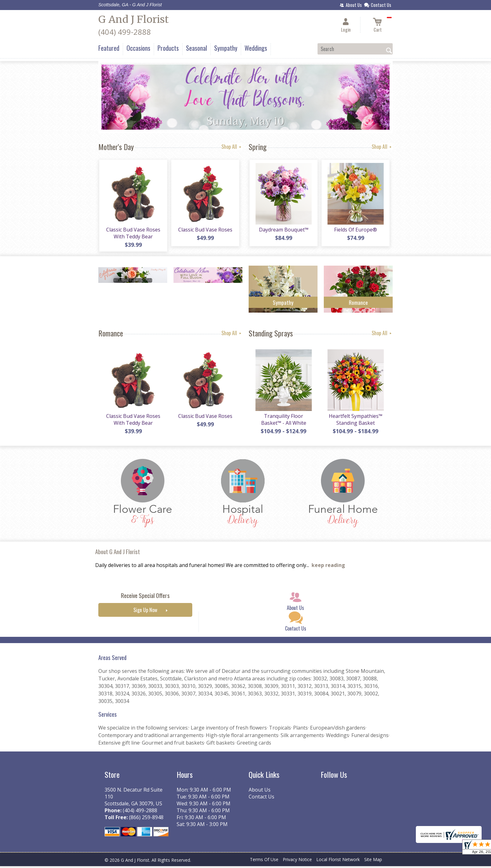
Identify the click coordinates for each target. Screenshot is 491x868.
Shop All (232, 147)
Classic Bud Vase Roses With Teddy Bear (133, 234)
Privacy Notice (297, 862)
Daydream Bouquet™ (283, 231)
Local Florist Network (338, 862)
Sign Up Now (145, 612)
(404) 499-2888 (125, 32)
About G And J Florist (118, 554)
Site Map (373, 862)
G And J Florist (134, 19)
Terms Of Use (264, 862)
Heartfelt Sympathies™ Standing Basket (355, 421)
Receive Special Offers (145, 598)
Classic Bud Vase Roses (205, 231)
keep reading (328, 567)
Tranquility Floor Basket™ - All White (283, 421)
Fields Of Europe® (355, 231)
